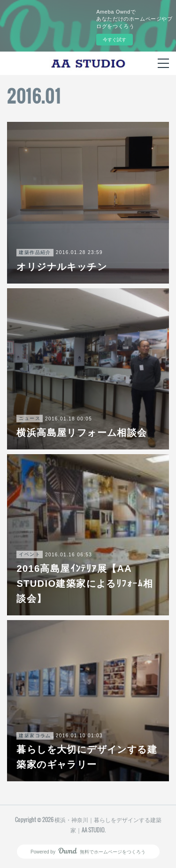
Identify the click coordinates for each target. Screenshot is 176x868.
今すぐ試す (115, 40)
